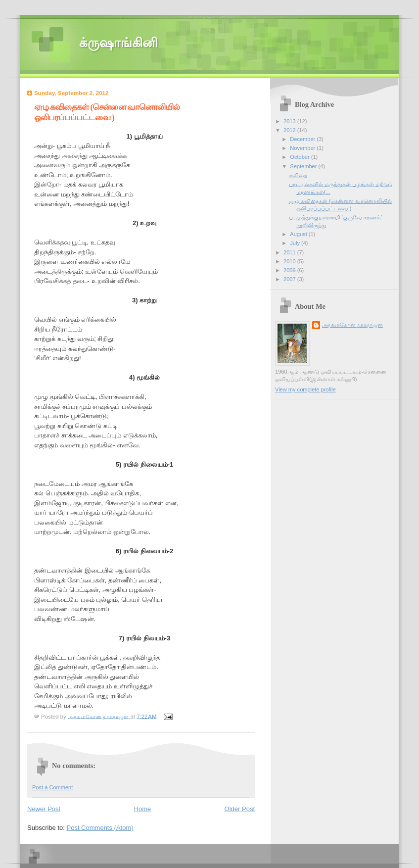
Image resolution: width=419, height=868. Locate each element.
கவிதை (298, 175)
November (303, 148)
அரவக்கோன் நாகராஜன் (352, 325)
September (304, 166)
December (303, 139)
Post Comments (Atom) (100, 828)
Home (143, 809)
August (299, 234)
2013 (290, 121)
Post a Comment (52, 787)
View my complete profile (305, 389)
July (296, 243)
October (300, 157)
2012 (290, 130)
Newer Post (44, 809)
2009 (290, 270)
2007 (290, 279)
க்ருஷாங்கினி (118, 43)
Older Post (240, 809)
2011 (290, 252)
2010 (290, 261)
